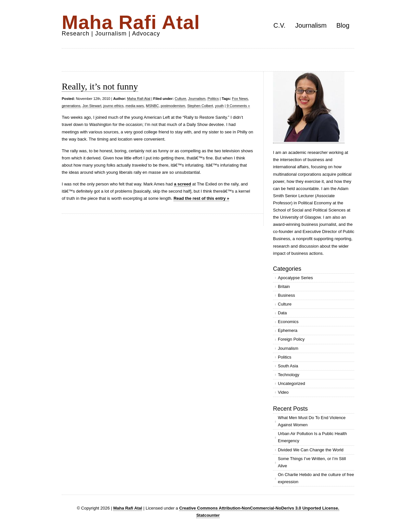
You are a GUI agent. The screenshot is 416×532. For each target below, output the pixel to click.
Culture (181, 99)
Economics (288, 322)
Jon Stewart (92, 106)
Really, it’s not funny (100, 86)
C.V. (279, 25)
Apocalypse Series (295, 278)
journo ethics (113, 106)
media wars (135, 106)
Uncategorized (292, 383)
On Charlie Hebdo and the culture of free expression (316, 478)
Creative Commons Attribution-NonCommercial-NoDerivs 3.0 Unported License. (259, 508)
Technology (289, 375)
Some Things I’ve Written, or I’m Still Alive (312, 462)
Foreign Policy (291, 339)
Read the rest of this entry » (201, 198)
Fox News (240, 99)
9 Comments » (238, 106)
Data (282, 313)
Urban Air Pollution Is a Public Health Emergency (312, 437)
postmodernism (173, 106)
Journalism (311, 25)
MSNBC (152, 106)
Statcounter (208, 515)
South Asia (288, 366)
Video (283, 392)
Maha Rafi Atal (131, 22)
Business (286, 295)
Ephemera (288, 330)
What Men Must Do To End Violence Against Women (312, 421)
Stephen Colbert (200, 106)
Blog (343, 25)
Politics (213, 99)
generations (71, 106)
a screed (182, 184)
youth (220, 106)
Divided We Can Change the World (311, 450)
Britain (284, 286)
